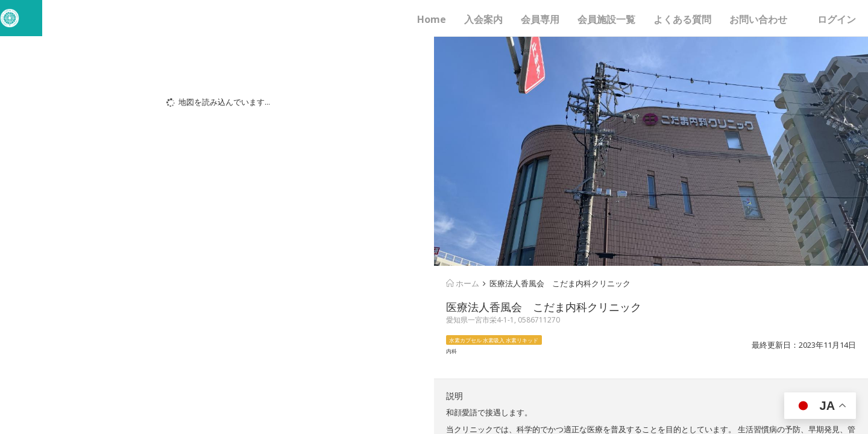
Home (432, 19)
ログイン (837, 19)
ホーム (463, 283)
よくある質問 (682, 19)
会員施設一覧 (606, 19)
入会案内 (483, 19)
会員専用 (540, 19)
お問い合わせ (758, 19)
